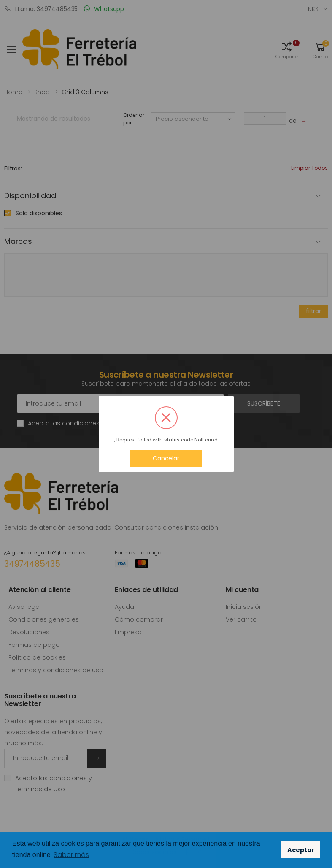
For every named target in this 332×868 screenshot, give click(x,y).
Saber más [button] (71, 855)
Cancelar (166, 458)
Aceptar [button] (301, 850)
